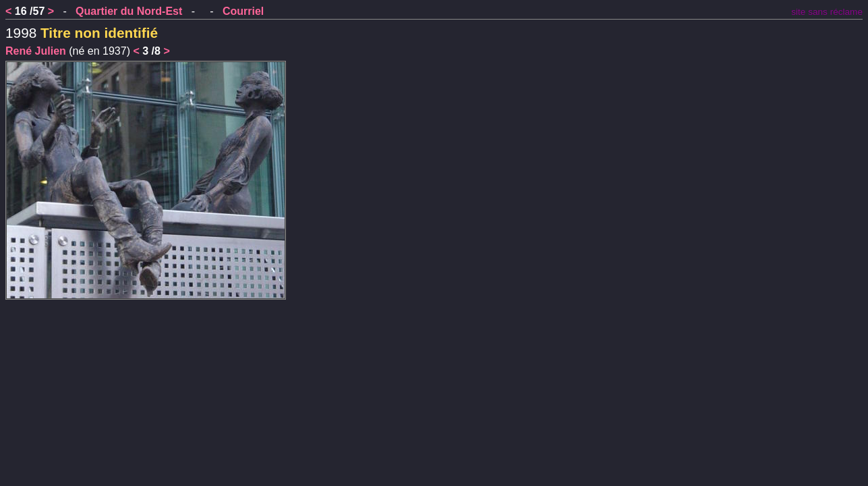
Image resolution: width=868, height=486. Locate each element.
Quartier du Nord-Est (129, 11)
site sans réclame (827, 12)
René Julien (36, 51)
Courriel (243, 11)
